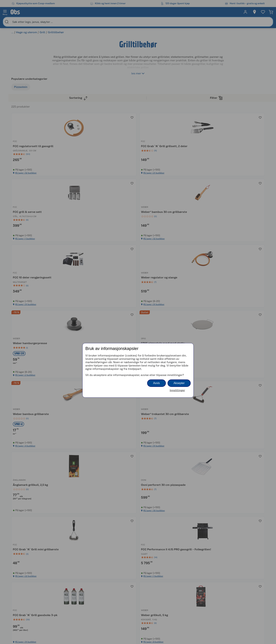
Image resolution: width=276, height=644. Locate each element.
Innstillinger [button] (177, 390)
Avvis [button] (156, 383)
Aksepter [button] (179, 383)
